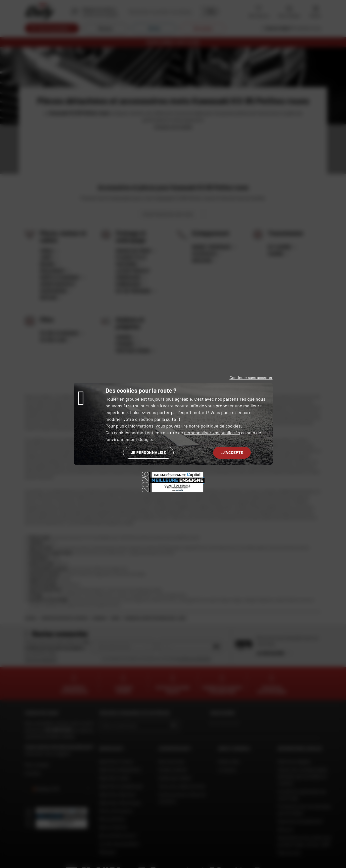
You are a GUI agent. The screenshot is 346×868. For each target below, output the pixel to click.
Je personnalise (148, 452)
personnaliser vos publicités (212, 433)
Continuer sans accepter (251, 377)
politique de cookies (221, 426)
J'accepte (232, 452)
